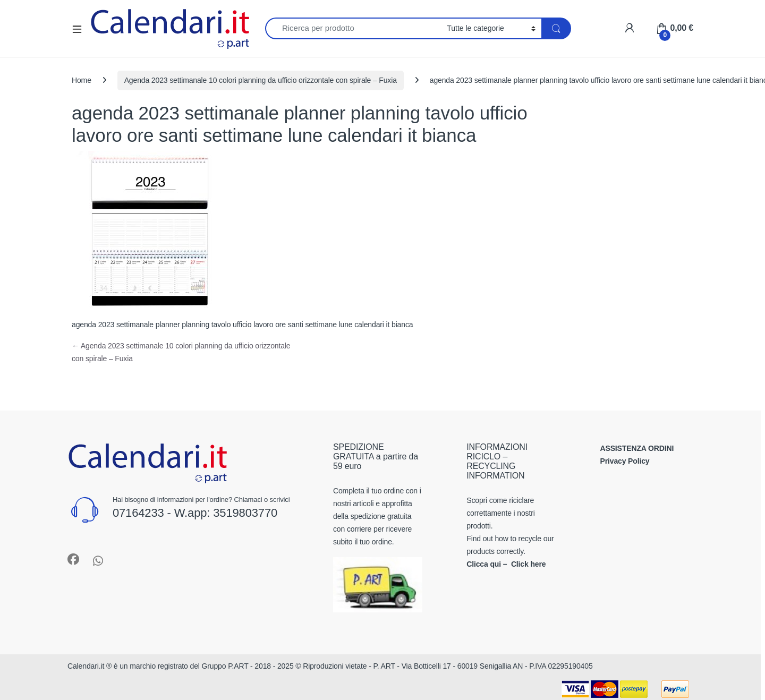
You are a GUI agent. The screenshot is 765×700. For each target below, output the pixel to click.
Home (82, 80)
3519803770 (245, 513)
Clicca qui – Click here (506, 564)
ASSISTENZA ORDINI (637, 448)
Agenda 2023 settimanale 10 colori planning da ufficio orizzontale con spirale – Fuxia (261, 80)
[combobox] (353, 28)
